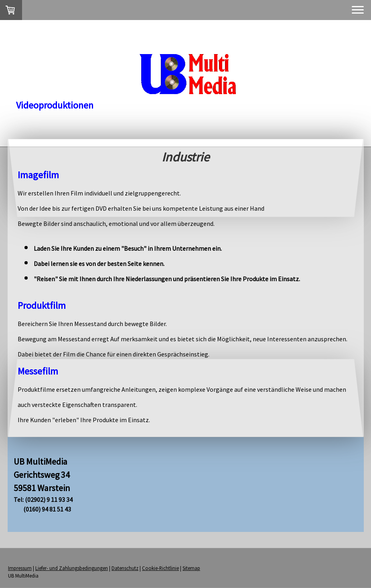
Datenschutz (125, 568)
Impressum (20, 568)
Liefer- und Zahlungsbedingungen (72, 568)
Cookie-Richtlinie (160, 568)
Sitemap (191, 568)
